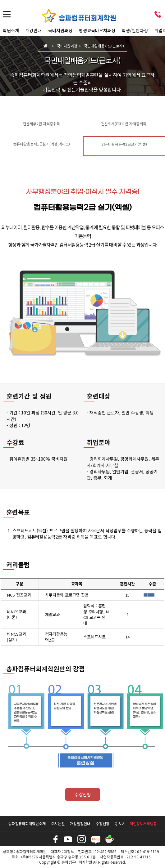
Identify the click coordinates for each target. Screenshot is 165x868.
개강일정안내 (80, 823)
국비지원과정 (60, 30)
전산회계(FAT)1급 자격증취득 (124, 124)
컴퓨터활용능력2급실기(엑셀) (124, 144)
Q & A (119, 823)
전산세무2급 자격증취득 (41, 124)
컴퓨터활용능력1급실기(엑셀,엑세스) (41, 144)
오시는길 (58, 823)
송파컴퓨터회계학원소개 (27, 823)
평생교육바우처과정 (97, 30)
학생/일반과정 (135, 30)
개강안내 (34, 30)
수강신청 (83, 794)
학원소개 (11, 30)
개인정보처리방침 (143, 823)
